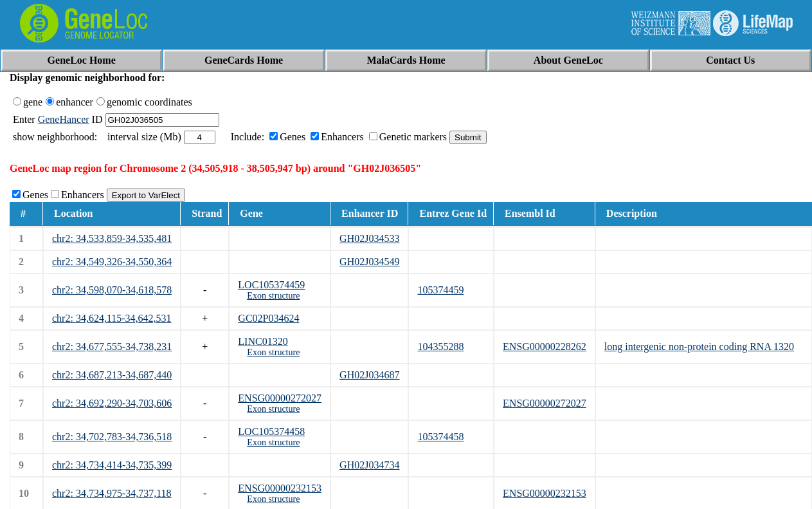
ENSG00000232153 (280, 488)
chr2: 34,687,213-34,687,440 (112, 375)
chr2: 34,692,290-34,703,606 (112, 403)
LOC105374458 (271, 431)
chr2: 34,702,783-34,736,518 (112, 437)
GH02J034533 (369, 238)
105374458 (440, 437)
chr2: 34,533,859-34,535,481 (112, 238)
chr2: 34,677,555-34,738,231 (112, 347)
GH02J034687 (369, 375)
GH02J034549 (369, 262)
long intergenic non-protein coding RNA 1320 (699, 347)
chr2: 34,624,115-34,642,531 (112, 318)
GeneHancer (64, 119)
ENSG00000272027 (280, 398)
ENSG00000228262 (545, 347)
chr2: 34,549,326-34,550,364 (112, 262)
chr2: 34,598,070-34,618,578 (112, 290)
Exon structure (273, 296)
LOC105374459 (271, 285)
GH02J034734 (369, 465)
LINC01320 (263, 341)
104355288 (440, 347)
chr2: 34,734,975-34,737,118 (112, 493)
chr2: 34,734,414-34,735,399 (112, 465)
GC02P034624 (268, 318)
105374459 (440, 290)
